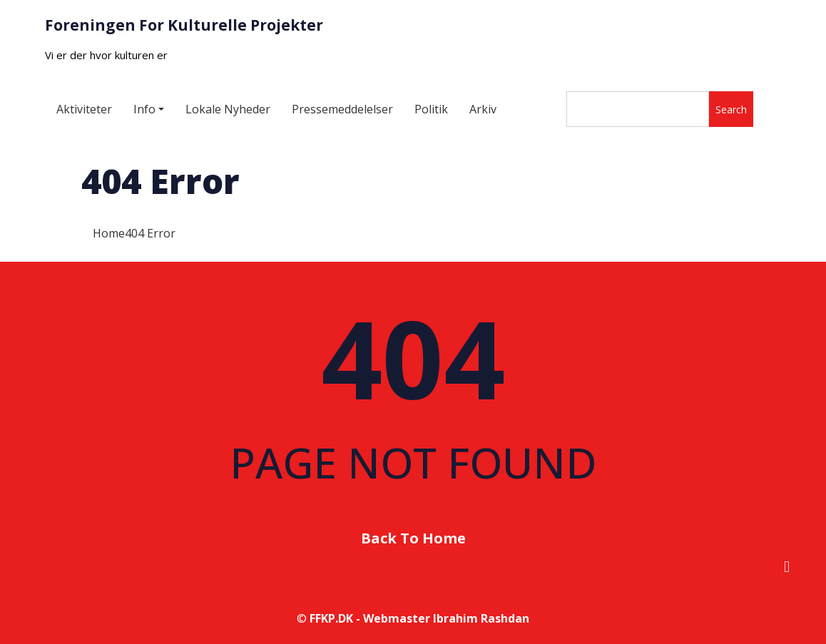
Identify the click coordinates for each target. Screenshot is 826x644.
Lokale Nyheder (228, 109)
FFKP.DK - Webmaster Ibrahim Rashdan (419, 618)
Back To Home (413, 538)
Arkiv (483, 109)
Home (109, 233)
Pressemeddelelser (342, 109)
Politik (431, 109)
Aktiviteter (84, 109)
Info (144, 109)
